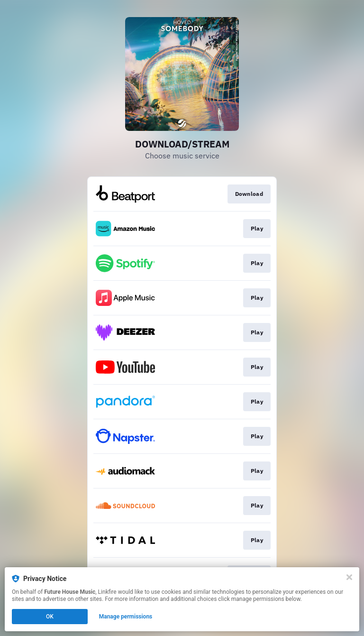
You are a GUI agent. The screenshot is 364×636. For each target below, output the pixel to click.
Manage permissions (126, 617)
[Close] (349, 577)
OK (50, 617)
